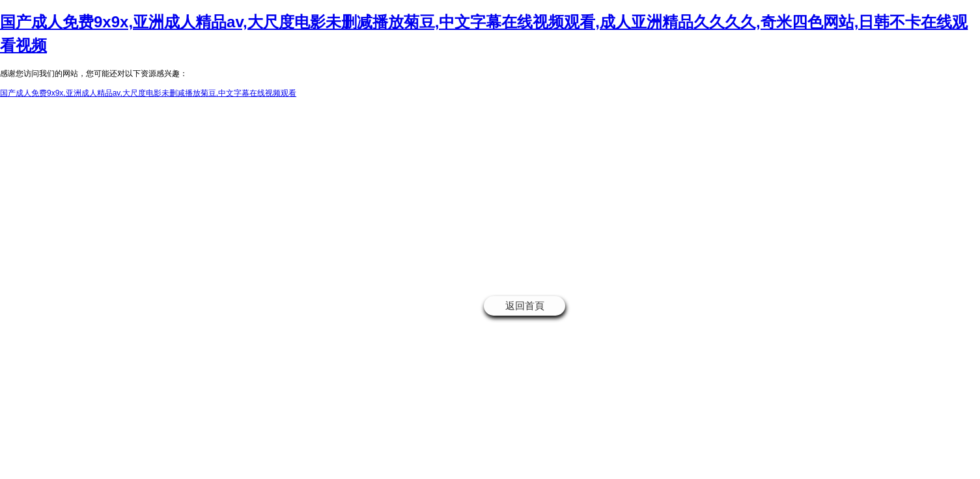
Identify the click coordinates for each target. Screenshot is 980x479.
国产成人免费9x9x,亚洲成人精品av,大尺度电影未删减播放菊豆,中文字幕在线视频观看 (148, 93)
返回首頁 (525, 306)
